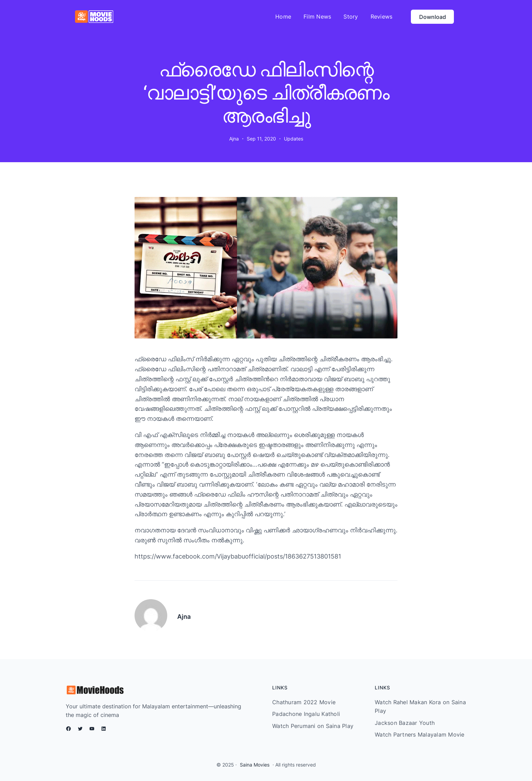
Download (433, 17)
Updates (294, 139)
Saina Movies (255, 765)
